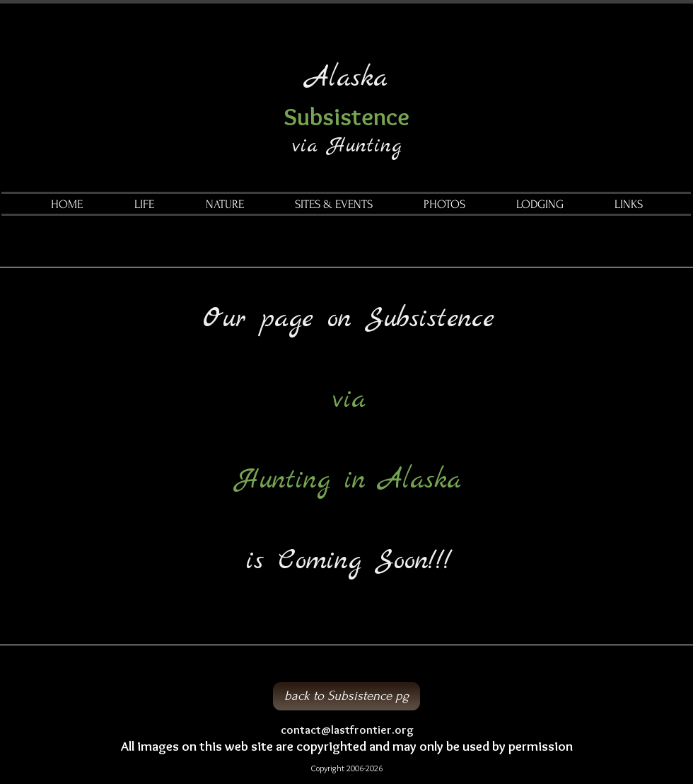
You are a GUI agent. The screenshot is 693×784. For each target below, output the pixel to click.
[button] (144, 204)
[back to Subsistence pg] (346, 696)
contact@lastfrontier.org (347, 730)
